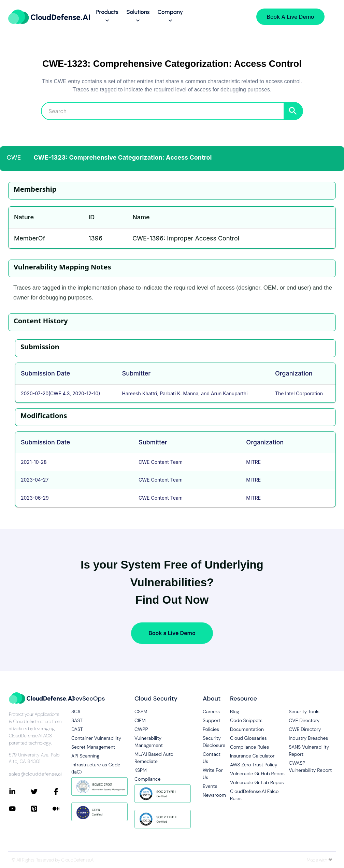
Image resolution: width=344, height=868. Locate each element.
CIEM (140, 720)
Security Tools (304, 711)
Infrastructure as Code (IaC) (96, 768)
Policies (211, 729)
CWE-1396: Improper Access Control (186, 238)
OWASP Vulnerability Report (310, 767)
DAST (77, 729)
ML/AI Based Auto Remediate (154, 758)
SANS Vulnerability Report (309, 751)
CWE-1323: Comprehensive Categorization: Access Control (123, 157)
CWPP (141, 729)
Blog (235, 711)
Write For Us (213, 774)
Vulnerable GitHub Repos (257, 774)
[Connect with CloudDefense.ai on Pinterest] (42, 809)
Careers (211, 711)
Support (212, 720)
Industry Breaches (308, 738)
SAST (77, 720)
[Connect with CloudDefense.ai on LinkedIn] (20, 792)
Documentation (247, 729)
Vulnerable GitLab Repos (257, 782)
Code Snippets (246, 720)
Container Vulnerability (96, 738)
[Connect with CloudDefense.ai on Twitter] (42, 792)
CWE (14, 157)
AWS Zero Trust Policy (254, 765)
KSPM (141, 770)
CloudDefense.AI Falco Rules (254, 795)
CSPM (141, 711)
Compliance (147, 779)
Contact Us (212, 758)
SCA (76, 711)
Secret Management (93, 747)
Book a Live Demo (172, 633)
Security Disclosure (213, 742)
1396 (95, 238)
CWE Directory (305, 729)
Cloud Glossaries (248, 738)
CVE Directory (304, 720)
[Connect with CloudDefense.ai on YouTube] (20, 809)
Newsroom (213, 795)
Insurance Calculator (252, 756)
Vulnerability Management (149, 742)
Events (210, 786)
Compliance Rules (249, 747)
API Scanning (85, 756)
